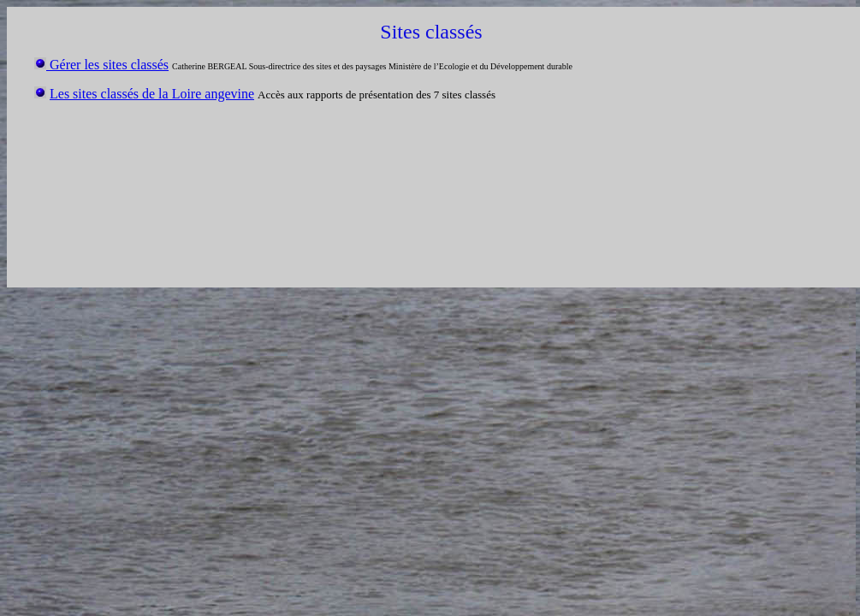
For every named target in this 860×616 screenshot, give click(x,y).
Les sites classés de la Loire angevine (152, 94)
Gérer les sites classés (107, 65)
